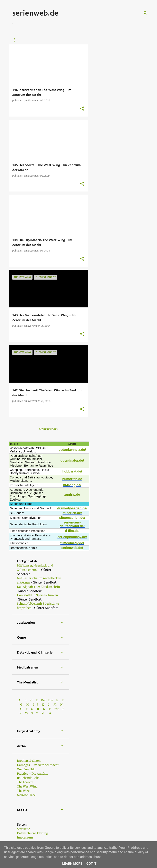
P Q (30, 709)
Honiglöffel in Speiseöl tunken (37, 595)
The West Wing (27, 786)
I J (36, 705)
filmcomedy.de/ (72, 543)
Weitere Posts (48, 429)
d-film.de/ (72, 531)
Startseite (19, 40)
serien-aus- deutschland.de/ (72, 524)
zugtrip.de (72, 495)
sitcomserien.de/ (72, 518)
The (56, 709)
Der (43, 700)
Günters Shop (45, 40)
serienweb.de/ (72, 548)
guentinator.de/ (72, 461)
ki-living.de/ (72, 485)
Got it (91, 864)
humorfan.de (72, 479)
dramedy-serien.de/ (72, 508)
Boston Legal (98, 40)
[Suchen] (146, 13)
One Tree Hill (26, 769)
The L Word (25, 782)
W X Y (32, 713)
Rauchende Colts (28, 778)
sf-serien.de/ (72, 513)
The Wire (23, 791)
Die (51, 700)
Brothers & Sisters (29, 761)
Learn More (72, 864)
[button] (82, 109)
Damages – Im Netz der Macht (38, 765)
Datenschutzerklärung (32, 833)
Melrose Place (26, 795)
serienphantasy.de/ (72, 537)
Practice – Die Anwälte (33, 774)
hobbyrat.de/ (72, 471)
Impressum (25, 837)
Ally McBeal (71, 40)
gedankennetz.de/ (72, 450)
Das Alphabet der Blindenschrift (39, 587)
